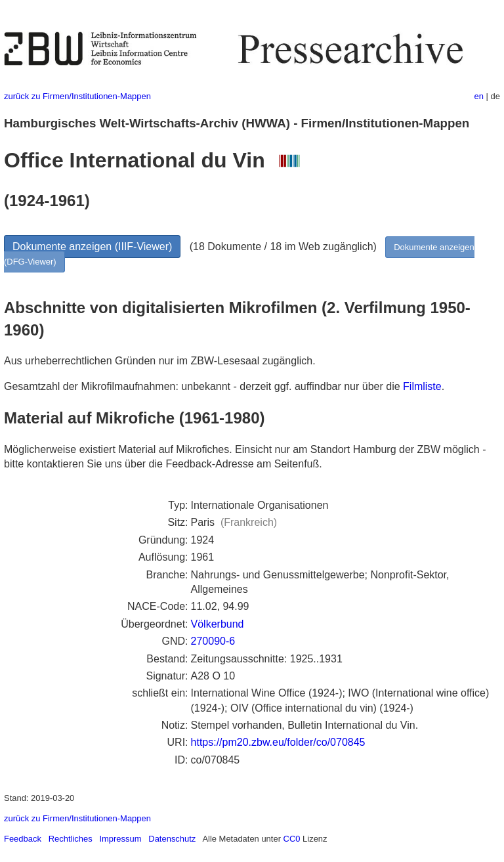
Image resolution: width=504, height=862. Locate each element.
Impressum (120, 839)
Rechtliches (71, 839)
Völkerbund (218, 624)
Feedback (23, 839)
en (479, 96)
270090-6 (213, 641)
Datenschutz (172, 839)
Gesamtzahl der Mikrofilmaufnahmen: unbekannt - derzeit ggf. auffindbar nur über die (203, 386)
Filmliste (422, 386)
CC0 (292, 839)
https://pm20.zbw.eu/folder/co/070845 (278, 742)
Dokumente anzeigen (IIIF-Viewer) (92, 247)
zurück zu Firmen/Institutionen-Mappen (77, 96)
